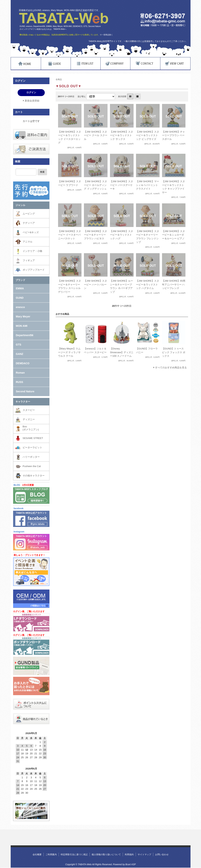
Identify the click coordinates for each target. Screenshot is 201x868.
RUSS (20, 382)
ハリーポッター (31, 457)
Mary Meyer (23, 316)
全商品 (59, 79)
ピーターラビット (32, 447)
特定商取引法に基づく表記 (74, 855)
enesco (20, 307)
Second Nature (25, 391)
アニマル (28, 242)
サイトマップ (144, 855)
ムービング (29, 214)
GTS (19, 345)
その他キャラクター (34, 476)
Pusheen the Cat (32, 466)
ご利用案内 (51, 855)
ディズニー (29, 419)
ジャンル (20, 205)
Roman (20, 373)
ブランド (20, 280)
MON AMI (22, 326)
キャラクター (23, 402)
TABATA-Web (64, 18)
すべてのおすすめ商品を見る (171, 368)
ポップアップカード (34, 270)
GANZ (20, 354)
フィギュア (29, 260)
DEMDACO (23, 363)
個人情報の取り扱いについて (106, 855)
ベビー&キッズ (31, 232)
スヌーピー (29, 410)
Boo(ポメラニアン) (31, 428)
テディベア (29, 223)
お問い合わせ (162, 855)
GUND (20, 298)
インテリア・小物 (32, 251)
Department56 (25, 335)
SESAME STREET (33, 438)
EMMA (20, 288)
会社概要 (37, 855)
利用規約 (129, 855)
